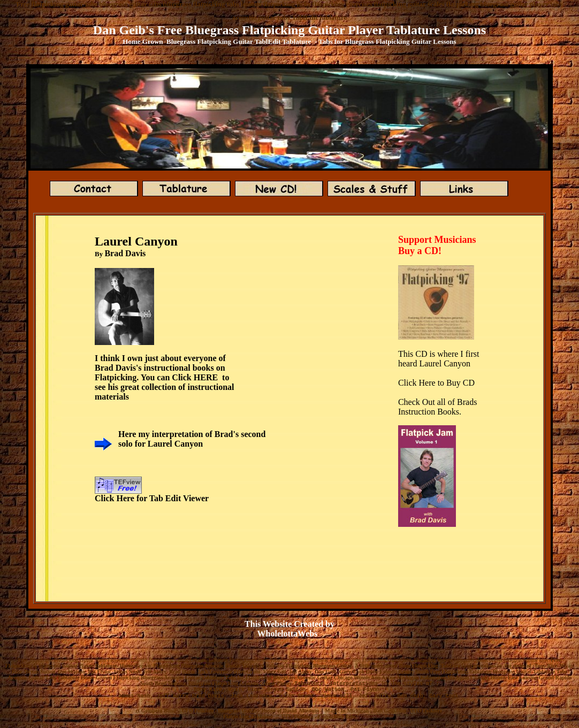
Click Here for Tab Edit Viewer (152, 498)
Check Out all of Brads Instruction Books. (438, 407)
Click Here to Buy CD (436, 383)
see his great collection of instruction (161, 387)
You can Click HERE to (185, 377)
